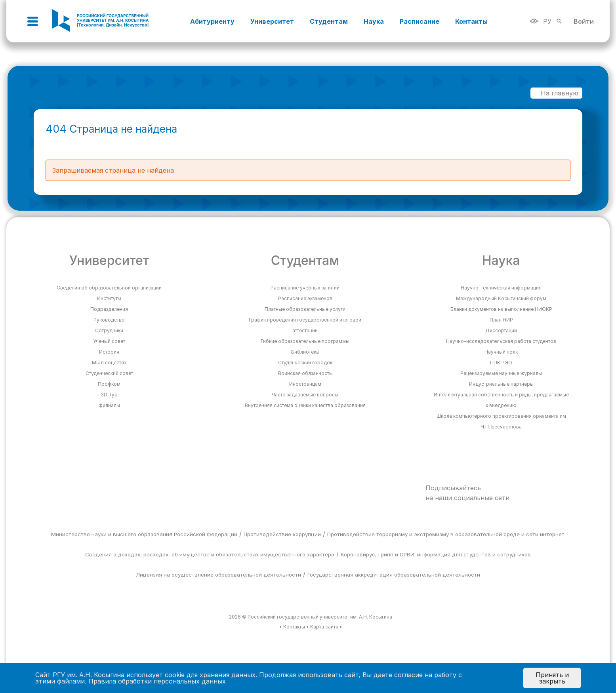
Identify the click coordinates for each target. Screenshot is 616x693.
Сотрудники (109, 330)
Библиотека (305, 352)
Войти (584, 21)
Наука (374, 21)
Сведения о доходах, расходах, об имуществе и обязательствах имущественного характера (210, 554)
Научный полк (501, 352)
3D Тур (109, 395)
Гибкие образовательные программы (305, 341)
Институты (109, 298)
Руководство (109, 320)
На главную (556, 93)
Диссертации (501, 330)
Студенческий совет (109, 373)
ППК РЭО (501, 363)
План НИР (501, 320)
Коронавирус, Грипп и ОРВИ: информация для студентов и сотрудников (436, 554)
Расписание (420, 21)
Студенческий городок (305, 363)
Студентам (329, 21)
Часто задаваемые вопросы (305, 395)
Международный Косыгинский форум (501, 298)
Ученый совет (109, 341)
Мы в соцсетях (109, 363)
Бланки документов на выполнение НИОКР (501, 309)
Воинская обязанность (305, 373)
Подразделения (109, 309)
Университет (272, 21)
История (109, 352)
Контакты (471, 21)
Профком (109, 384)
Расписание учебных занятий (305, 288)
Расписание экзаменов (305, 298)
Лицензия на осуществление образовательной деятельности (218, 575)
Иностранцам (305, 384)
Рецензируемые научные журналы (501, 373)
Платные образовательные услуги (305, 309)
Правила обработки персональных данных (157, 681)
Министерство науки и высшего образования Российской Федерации (144, 534)
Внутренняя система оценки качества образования (305, 405)
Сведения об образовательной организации (109, 288)
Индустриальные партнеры (501, 384)
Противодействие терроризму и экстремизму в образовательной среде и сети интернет (446, 534)
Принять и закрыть (552, 678)
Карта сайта (324, 627)
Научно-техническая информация (501, 288)
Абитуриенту (212, 21)
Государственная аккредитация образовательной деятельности (394, 575)
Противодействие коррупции (282, 534)
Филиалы (109, 405)
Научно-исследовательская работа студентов (501, 341)
